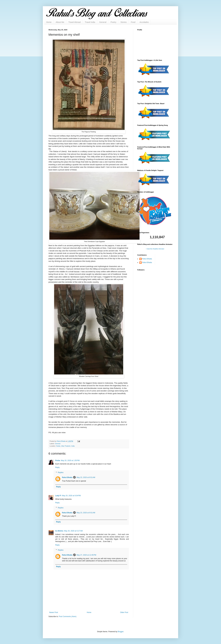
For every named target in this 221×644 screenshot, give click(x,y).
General (103, 22)
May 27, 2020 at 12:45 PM (86, 555)
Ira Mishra (59, 531)
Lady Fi (58, 496)
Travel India (90, 22)
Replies (61, 472)
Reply (57, 467)
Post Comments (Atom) (68, 616)
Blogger (121, 632)
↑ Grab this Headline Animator (155, 249)
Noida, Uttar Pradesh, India (65, 446)
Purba (58, 461)
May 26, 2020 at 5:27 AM (73, 531)
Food (133, 22)
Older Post (124, 612)
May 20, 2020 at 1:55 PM (70, 461)
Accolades (144, 22)
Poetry (113, 22)
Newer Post (54, 612)
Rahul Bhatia (67, 477)
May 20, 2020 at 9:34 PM (71, 496)
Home (49, 22)
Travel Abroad (74, 22)
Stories (124, 22)
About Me (60, 22)
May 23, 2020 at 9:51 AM (86, 477)
